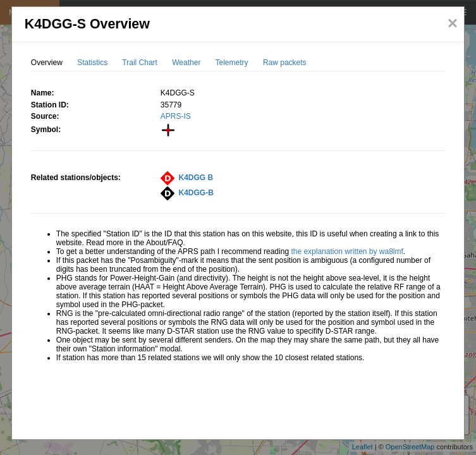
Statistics (92, 63)
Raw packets (285, 63)
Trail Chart (140, 63)
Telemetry (232, 63)
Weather (186, 63)
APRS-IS (176, 116)
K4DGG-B (196, 193)
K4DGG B (196, 178)
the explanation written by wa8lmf (347, 252)
